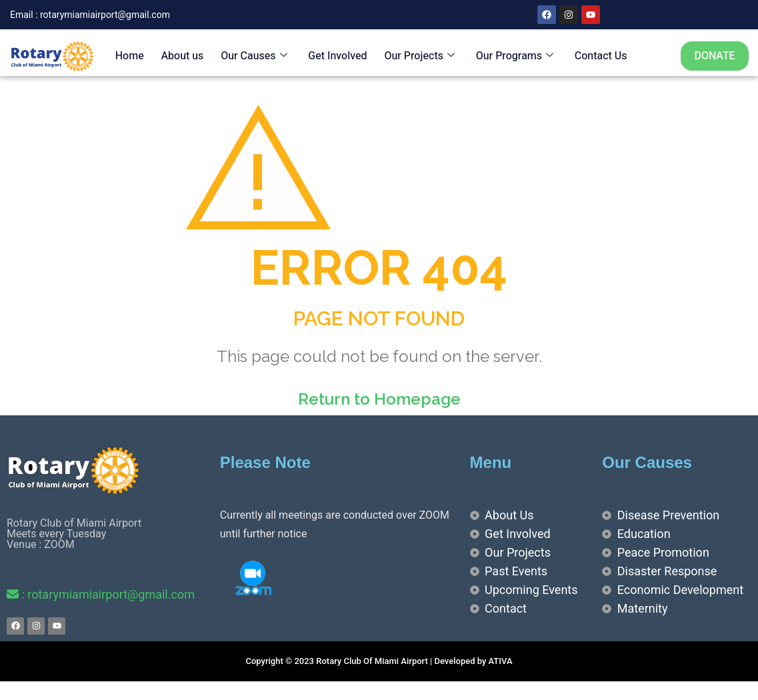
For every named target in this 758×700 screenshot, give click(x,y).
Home (128, 56)
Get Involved (335, 56)
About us (180, 56)
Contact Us (596, 56)
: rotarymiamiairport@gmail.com (101, 594)
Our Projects (416, 56)
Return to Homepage (379, 399)
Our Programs (511, 56)
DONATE (714, 56)
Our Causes (251, 56)
